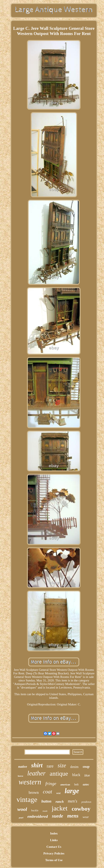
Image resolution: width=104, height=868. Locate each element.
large (72, 791)
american (65, 785)
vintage (27, 800)
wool (22, 809)
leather (37, 773)
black (76, 775)
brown (34, 792)
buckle (35, 810)
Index (54, 833)
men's (73, 801)
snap (86, 767)
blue (87, 775)
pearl (21, 818)
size (62, 765)
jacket (60, 808)
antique (59, 773)
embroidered (38, 816)
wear (86, 817)
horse (21, 776)
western (30, 782)
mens (73, 816)
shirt (37, 765)
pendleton (86, 802)
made (45, 811)
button (46, 801)
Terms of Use (54, 860)
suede (58, 816)
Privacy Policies (54, 853)
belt (76, 785)
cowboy (81, 809)
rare (50, 766)
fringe (51, 783)
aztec (86, 784)
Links (54, 840)
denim (74, 767)
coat (47, 792)
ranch (60, 802)
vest (58, 793)
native (23, 767)
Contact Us (54, 847)
